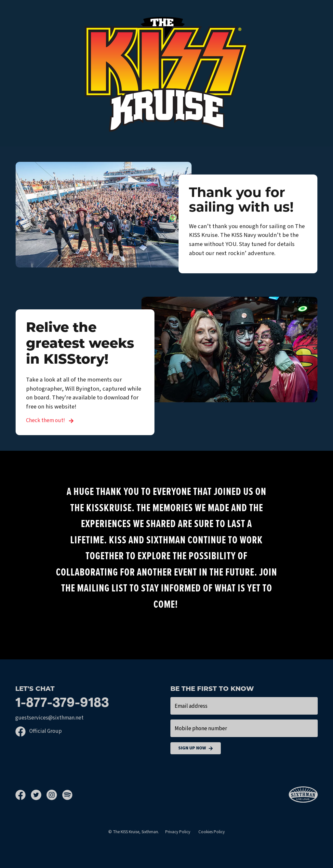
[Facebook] (23, 795)
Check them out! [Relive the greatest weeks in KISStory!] (50, 421)
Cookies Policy (212, 832)
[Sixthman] (303, 795)
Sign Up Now (196, 748)
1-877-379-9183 (62, 704)
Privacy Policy (178, 832)
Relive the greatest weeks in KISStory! (80, 344)
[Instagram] (54, 795)
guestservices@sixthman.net (49, 718)
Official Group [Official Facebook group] (39, 731)
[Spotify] (67, 795)
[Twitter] (39, 795)
